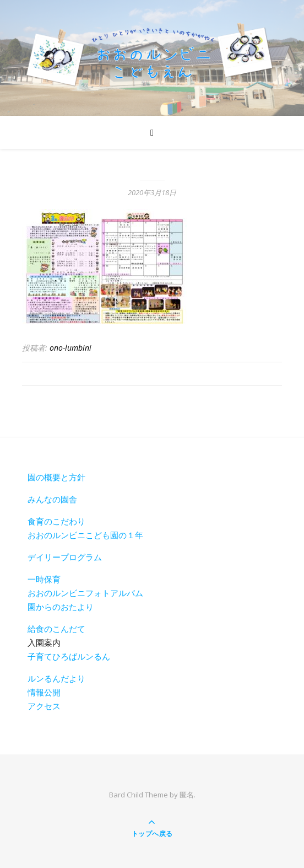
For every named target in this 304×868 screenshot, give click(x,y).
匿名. (188, 795)
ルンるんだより (56, 678)
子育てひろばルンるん (69, 656)
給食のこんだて (56, 629)
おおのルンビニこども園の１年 (85, 535)
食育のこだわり (56, 521)
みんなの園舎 (52, 499)
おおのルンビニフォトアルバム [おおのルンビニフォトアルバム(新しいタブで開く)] (85, 593)
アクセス (44, 706)
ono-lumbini (70, 348)
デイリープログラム (65, 557)
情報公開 (44, 692)
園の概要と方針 (56, 477)
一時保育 (44, 579)
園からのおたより (61, 607)
